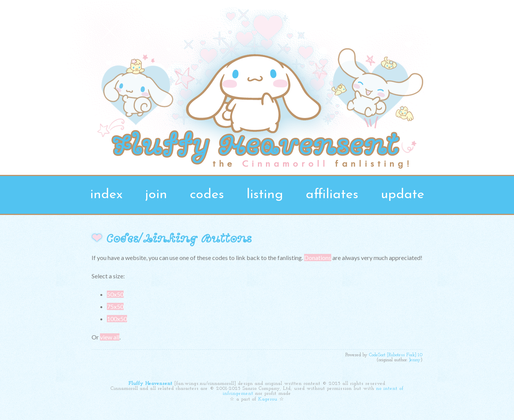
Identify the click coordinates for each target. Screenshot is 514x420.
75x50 (115, 306)
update (403, 195)
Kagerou (268, 399)
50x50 (115, 294)
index (106, 195)
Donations (318, 258)
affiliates (332, 195)
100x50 (117, 319)
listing (265, 195)
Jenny (415, 360)
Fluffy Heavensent (151, 384)
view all (110, 337)
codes (207, 195)
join (156, 195)
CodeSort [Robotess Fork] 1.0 (396, 355)
